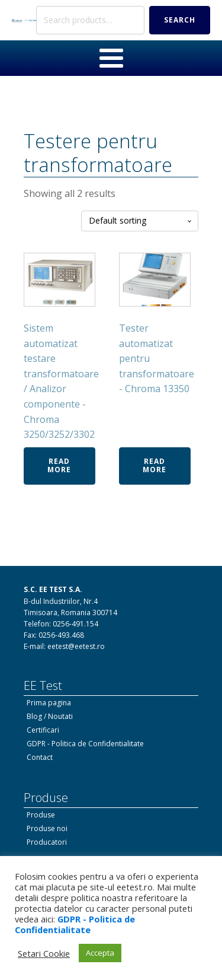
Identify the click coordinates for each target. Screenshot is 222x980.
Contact (40, 757)
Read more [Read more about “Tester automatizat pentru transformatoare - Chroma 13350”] (155, 465)
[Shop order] (140, 221)
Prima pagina (49, 703)
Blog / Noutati (50, 716)
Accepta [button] (100, 953)
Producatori (47, 842)
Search (180, 20)
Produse (41, 815)
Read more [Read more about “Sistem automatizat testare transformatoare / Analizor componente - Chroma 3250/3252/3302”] (59, 465)
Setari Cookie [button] (44, 953)
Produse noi (47, 828)
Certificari (43, 730)
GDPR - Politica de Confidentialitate (85, 744)
